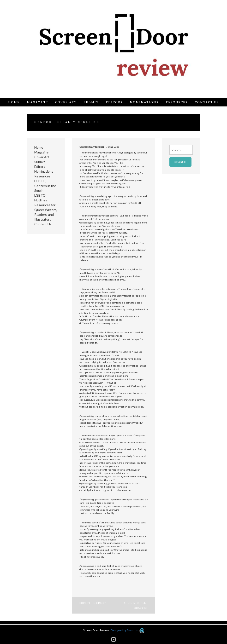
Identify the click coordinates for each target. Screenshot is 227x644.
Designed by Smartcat (127, 630)
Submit (91, 102)
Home (14, 102)
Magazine (37, 102)
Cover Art (66, 102)
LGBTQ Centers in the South (45, 186)
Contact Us (207, 102)
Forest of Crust (93, 603)
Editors (114, 102)
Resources (177, 102)
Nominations (144, 102)
